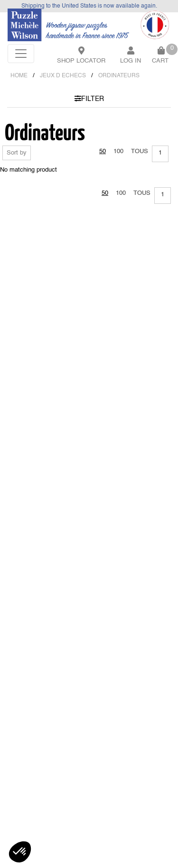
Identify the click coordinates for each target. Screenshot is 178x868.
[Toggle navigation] (21, 54)
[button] (20, 852)
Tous (140, 151)
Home (19, 76)
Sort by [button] (17, 153)
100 (118, 151)
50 (103, 151)
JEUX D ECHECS (63, 76)
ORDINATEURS (119, 76)
